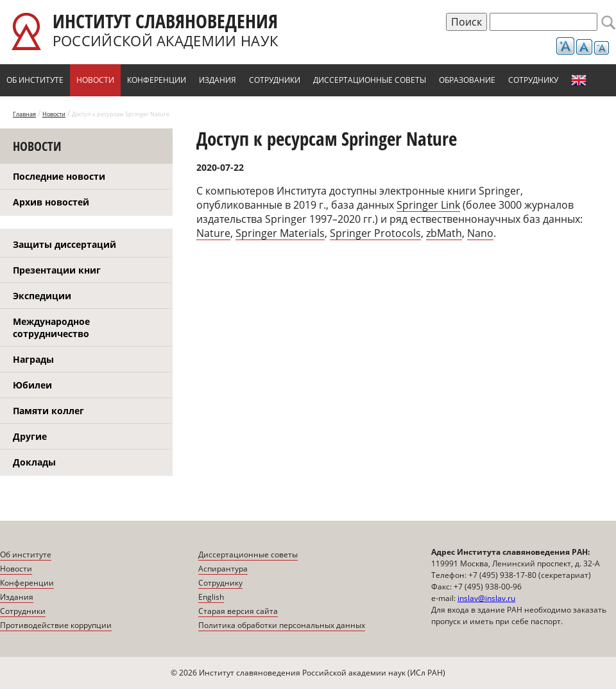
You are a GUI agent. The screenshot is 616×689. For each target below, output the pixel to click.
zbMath (444, 233)
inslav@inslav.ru (486, 598)
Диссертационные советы (370, 80)
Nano (480, 233)
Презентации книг (57, 270)
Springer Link (428, 205)
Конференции (157, 80)
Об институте (35, 80)
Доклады (34, 462)
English (579, 80)
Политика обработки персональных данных (282, 625)
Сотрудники (275, 80)
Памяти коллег (48, 411)
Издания (218, 80)
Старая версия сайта (238, 611)
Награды (33, 359)
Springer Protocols (375, 233)
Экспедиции (42, 296)
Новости (95, 80)
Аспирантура (223, 569)
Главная (24, 114)
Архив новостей (51, 202)
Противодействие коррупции (56, 625)
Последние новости (59, 176)
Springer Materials (280, 233)
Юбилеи (32, 385)
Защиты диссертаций (64, 244)
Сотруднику (533, 80)
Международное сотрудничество (51, 327)
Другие (30, 436)
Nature (213, 233)
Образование (467, 80)
